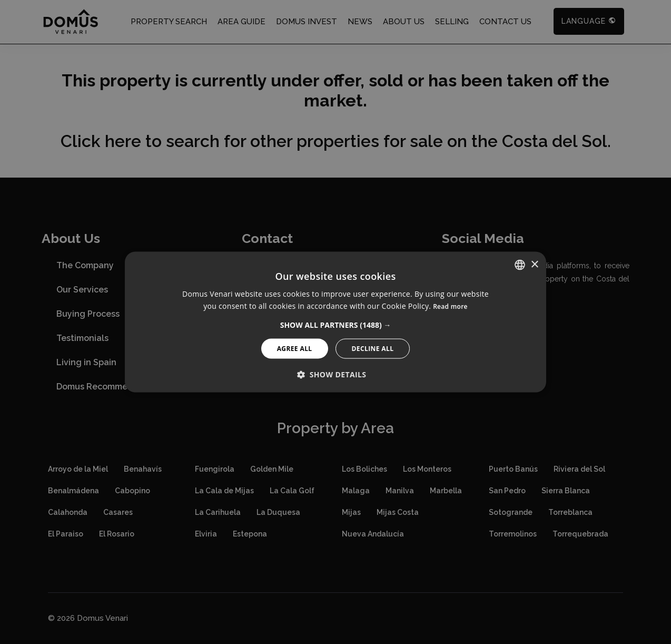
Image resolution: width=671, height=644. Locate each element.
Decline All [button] (373, 348)
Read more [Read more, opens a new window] (450, 306)
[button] (336, 325)
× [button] (534, 264)
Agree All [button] (295, 348)
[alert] (335, 322)
